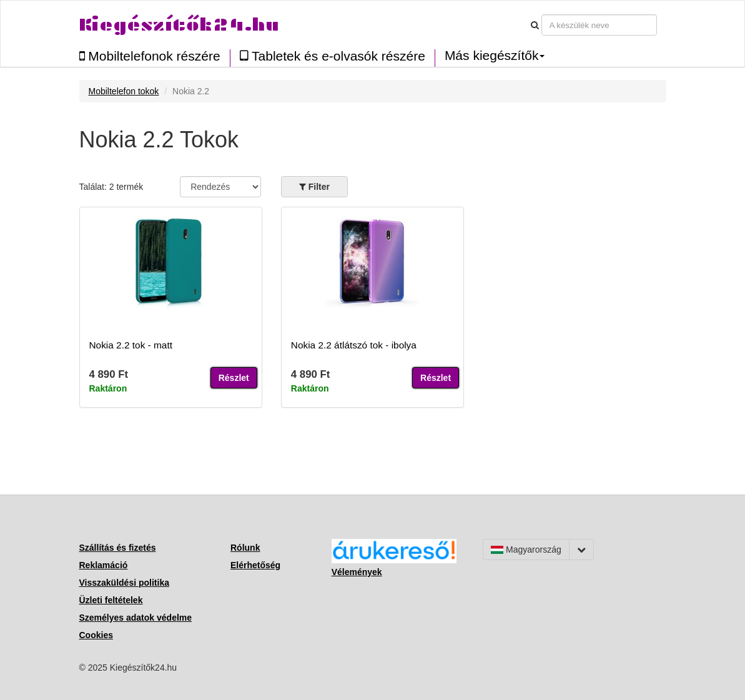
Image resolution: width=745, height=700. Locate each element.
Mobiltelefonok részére (150, 56)
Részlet (234, 378)
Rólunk (245, 548)
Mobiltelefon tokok (124, 91)
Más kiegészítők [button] (495, 56)
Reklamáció (104, 565)
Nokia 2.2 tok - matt (131, 345)
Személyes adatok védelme (136, 618)
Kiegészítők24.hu (179, 25)
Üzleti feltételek (111, 600)
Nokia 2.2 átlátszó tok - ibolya (354, 345)
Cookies (96, 635)
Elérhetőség (255, 565)
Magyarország (526, 550)
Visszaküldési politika (124, 583)
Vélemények (357, 572)
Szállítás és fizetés (118, 548)
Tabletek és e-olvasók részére (333, 56)
